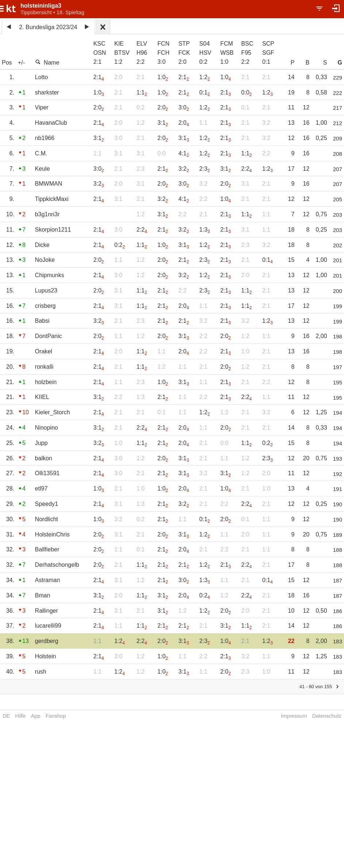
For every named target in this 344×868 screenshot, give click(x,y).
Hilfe (21, 716)
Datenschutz (327, 716)
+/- (21, 63)
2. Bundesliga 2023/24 (48, 27)
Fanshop (56, 716)
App (36, 716)
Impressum (294, 716)
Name (47, 62)
